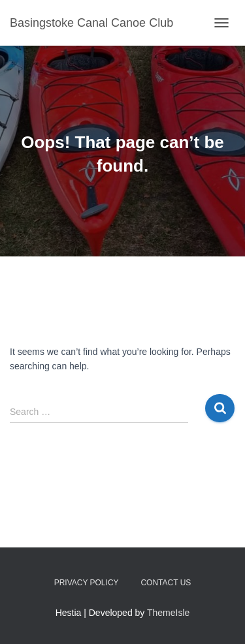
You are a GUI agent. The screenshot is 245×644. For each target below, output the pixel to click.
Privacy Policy (87, 583)
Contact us (166, 583)
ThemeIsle (168, 613)
